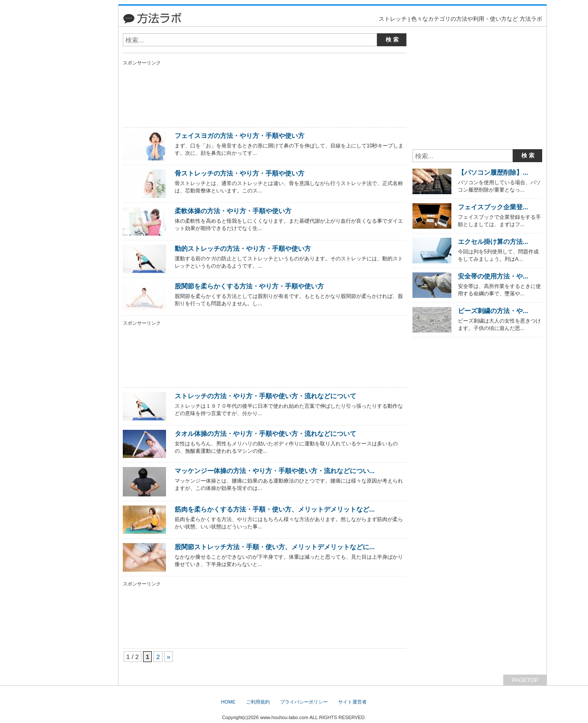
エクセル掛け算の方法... (493, 242)
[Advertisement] (76, 134)
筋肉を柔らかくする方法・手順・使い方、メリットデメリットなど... (275, 509)
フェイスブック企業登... (493, 207)
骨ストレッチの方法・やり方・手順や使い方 (240, 173)
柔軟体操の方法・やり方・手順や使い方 (233, 211)
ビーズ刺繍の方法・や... (493, 311)
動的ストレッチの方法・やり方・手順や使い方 (243, 248)
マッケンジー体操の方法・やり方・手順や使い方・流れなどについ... (275, 471)
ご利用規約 (258, 702)
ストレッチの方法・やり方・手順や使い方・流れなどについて (265, 396)
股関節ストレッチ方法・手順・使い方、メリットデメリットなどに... (275, 547)
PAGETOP (525, 680)
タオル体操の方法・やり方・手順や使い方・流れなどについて (265, 433)
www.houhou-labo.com (284, 717)
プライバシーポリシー (304, 702)
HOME (228, 702)
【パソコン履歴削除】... (493, 172)
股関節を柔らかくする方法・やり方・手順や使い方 (249, 286)
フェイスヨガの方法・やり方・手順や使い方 (240, 136)
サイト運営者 (352, 702)
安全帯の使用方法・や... (493, 276)
